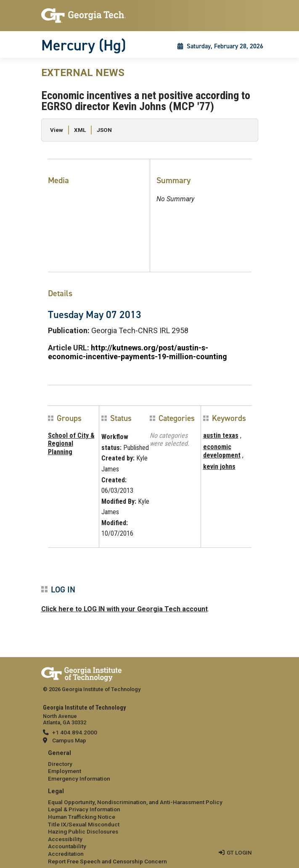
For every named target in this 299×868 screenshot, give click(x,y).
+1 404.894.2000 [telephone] (75, 732)
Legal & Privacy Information (84, 809)
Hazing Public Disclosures (83, 831)
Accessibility (65, 839)
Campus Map (69, 740)
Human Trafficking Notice (82, 817)
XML (80, 130)
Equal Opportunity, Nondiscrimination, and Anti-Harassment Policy (135, 802)
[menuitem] (150, 766)
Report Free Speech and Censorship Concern (107, 861)
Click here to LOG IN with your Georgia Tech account (124, 609)
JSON (104, 130)
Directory (60, 764)
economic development (222, 451)
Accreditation (66, 854)
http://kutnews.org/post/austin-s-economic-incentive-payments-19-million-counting (138, 352)
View (57, 130)
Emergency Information (79, 779)
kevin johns (219, 467)
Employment (65, 771)
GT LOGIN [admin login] (239, 852)
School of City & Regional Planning (71, 443)
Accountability (67, 846)
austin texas (221, 435)
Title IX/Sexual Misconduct (84, 824)
